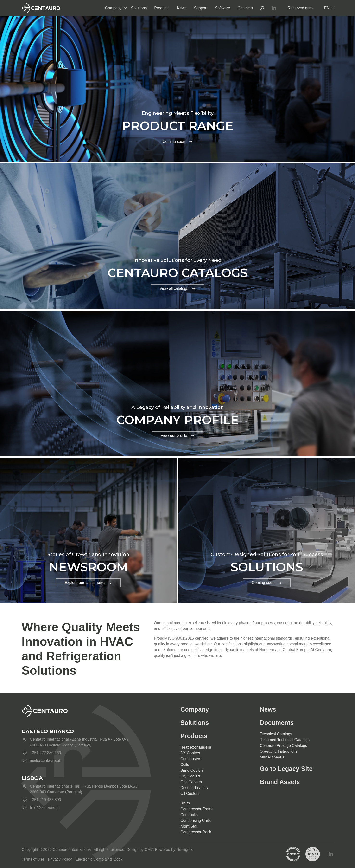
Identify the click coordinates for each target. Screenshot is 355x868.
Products (162, 8)
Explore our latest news (88, 583)
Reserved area (300, 8)
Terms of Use (33, 859)
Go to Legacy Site (286, 769)
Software (223, 8)
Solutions (139, 8)
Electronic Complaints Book (99, 859)
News (182, 8)
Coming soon (177, 141)
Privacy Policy (60, 859)
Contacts (245, 8)
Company (113, 8)
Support (201, 8)
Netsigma (184, 850)
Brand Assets (280, 782)
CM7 (149, 850)
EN (327, 8)
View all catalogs (178, 288)
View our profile (177, 436)
